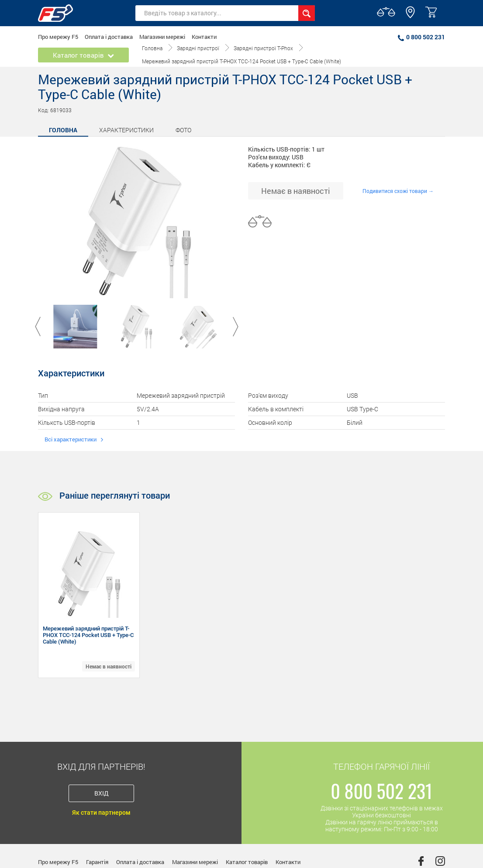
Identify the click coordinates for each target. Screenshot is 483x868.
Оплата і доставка (109, 37)
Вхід (102, 793)
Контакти (204, 37)
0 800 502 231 (421, 37)
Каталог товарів (247, 862)
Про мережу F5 (58, 37)
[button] (410, 16)
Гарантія (97, 862)
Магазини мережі (162, 37)
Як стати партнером (101, 813)
